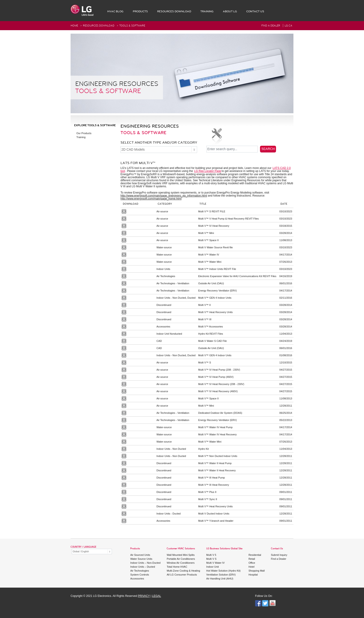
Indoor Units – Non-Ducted (145, 563)
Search (268, 149)
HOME (74, 26)
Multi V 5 (211, 555)
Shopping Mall (257, 571)
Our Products (84, 133)
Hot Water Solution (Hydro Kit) (224, 571)
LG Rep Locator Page (208, 171)
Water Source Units (141, 559)
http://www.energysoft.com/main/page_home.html (151, 199)
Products (135, 549)
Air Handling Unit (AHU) (220, 579)
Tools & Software (132, 26)
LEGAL (157, 596)
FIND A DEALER (271, 26)
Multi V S (211, 559)
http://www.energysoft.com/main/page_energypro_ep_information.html (164, 196)
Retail (252, 559)
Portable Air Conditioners (181, 559)
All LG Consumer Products (182, 575)
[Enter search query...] (232, 149)
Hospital (253, 575)
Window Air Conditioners (181, 563)
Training (81, 137)
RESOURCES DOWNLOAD (99, 26)
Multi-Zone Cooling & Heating (183, 571)
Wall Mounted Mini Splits (181, 555)
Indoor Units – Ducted (143, 567)
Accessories (137, 579)
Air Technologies (140, 571)
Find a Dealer (279, 559)
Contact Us (277, 549)
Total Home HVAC (177, 567)
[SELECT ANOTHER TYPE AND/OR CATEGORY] (159, 150)
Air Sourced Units (140, 555)
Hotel (251, 567)
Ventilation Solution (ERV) (221, 575)
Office (252, 563)
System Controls (140, 575)
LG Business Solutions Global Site (224, 549)
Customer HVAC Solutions (181, 549)
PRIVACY (144, 596)
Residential (255, 555)
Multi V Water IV (216, 563)
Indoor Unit (213, 567)
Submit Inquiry (279, 555)
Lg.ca (288, 26)
